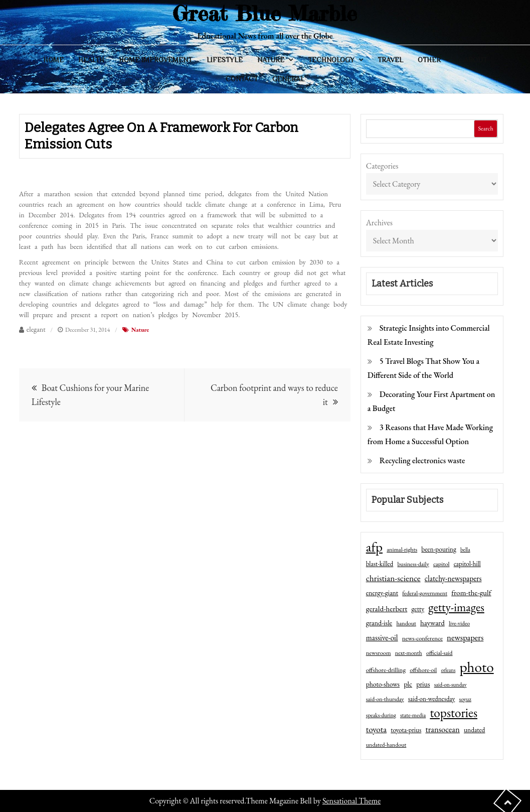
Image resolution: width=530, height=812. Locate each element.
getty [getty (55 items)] (418, 609)
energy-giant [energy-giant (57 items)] (382, 593)
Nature (271, 60)
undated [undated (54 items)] (474, 730)
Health (91, 60)
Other (429, 60)
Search (486, 128)
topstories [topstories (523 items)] (454, 713)
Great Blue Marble (265, 13)
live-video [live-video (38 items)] (459, 623)
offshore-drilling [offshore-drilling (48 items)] (386, 670)
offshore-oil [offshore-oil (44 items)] (423, 670)
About (475, 60)
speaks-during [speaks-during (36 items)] (381, 715)
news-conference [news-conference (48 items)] (422, 638)
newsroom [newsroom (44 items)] (379, 653)
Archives (379, 223)
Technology (331, 60)
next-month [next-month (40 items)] (409, 653)
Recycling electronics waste (422, 460)
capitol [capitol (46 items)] (441, 564)
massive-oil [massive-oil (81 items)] (382, 638)
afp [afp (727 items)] (374, 547)
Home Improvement (155, 60)
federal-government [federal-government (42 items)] (425, 593)
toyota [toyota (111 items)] (376, 729)
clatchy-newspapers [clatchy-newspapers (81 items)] (453, 578)
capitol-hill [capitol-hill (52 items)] (467, 564)
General (288, 79)
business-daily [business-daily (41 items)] (413, 564)
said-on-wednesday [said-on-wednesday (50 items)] (432, 699)
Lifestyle (225, 60)
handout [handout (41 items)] (406, 623)
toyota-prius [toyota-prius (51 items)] (406, 730)
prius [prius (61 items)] (423, 684)
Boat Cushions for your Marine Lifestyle (90, 395)
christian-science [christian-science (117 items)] (393, 578)
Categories (382, 166)
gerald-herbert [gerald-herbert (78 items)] (387, 609)
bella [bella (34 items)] (465, 550)
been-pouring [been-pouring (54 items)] (438, 549)
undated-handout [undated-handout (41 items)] (386, 745)
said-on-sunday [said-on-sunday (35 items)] (451, 685)
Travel (390, 60)
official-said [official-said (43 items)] (439, 653)
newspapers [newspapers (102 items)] (465, 637)
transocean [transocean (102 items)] (442, 729)
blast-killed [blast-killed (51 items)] (380, 564)
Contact (242, 79)
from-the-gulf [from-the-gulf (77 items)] (471, 593)
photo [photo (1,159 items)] (477, 667)
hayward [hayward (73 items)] (432, 623)
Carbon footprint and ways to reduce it (274, 395)
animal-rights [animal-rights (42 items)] (402, 550)
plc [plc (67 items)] (408, 684)
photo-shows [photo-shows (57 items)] (383, 684)
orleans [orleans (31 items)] (448, 670)
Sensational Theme (351, 801)
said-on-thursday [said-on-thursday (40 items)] (385, 699)
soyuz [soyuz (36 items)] (465, 699)
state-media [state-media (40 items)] (413, 715)
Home (53, 60)
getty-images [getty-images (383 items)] (456, 607)
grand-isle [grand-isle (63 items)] (379, 623)
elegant (36, 329)
